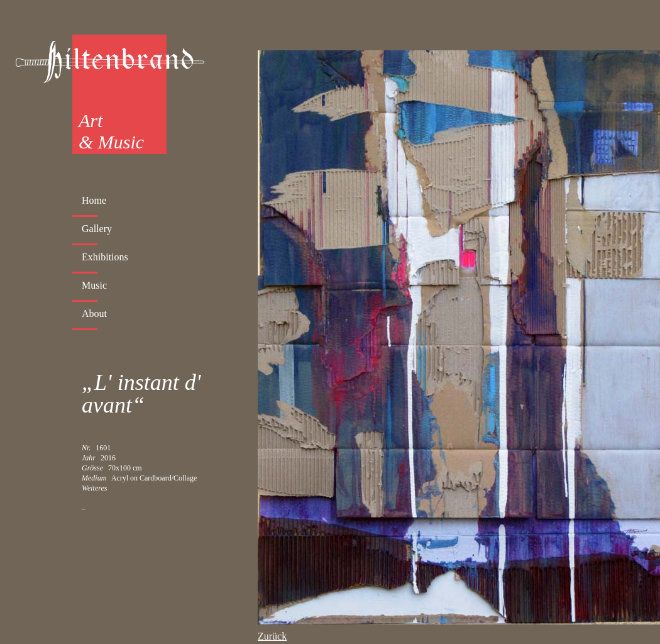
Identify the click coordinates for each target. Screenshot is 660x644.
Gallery (97, 229)
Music (94, 285)
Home (94, 200)
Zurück (272, 636)
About (94, 314)
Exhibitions (105, 257)
